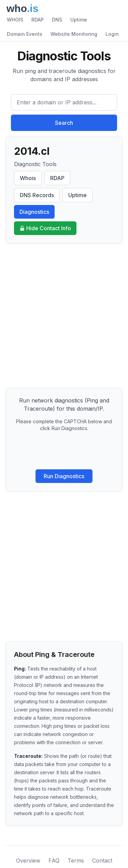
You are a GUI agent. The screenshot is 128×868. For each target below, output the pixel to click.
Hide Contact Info (45, 228)
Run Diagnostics (64, 476)
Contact (102, 860)
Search (64, 123)
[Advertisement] (64, 316)
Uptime (79, 20)
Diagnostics (34, 212)
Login (112, 34)
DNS (57, 20)
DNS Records (37, 195)
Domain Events (25, 34)
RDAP (38, 20)
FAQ (54, 860)
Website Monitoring (74, 34)
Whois (28, 178)
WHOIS (15, 20)
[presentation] (64, 451)
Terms (76, 860)
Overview (28, 860)
